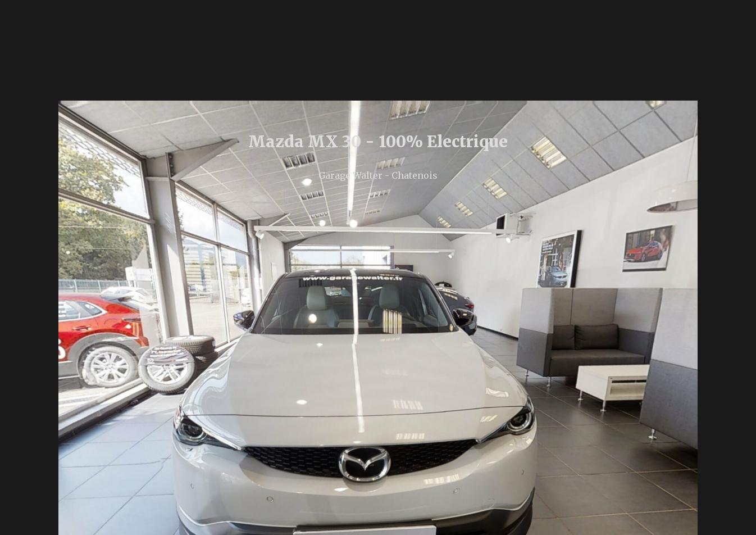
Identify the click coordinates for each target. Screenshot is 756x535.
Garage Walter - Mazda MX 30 (179, 75)
